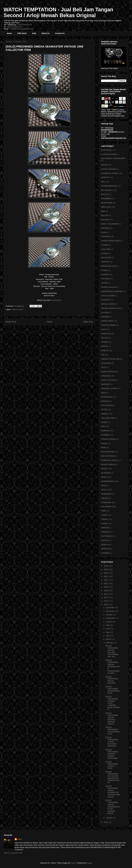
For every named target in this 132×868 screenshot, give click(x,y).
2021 (106, 584)
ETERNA (105, 270)
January (109, 818)
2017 (106, 598)
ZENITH (104, 545)
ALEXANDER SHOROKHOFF (113, 158)
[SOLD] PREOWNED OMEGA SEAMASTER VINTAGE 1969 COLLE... (113, 791)
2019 (106, 591)
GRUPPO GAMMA (109, 325)
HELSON (105, 338)
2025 (106, 569)
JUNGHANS (106, 363)
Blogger (89, 863)
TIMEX (104, 511)
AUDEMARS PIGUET (110, 173)
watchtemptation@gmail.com (22, 29)
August (109, 622)
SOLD (21, 310)
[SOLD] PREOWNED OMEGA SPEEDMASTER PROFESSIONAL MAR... (113, 667)
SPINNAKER (106, 494)
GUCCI (104, 329)
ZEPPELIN (105, 549)
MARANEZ (105, 384)
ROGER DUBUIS (108, 464)
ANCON (104, 165)
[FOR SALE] (106, 150)
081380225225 (56, 300)
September (111, 618)
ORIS (103, 426)
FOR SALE (22, 33)
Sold (34, 33)
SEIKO (104, 477)
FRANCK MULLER (109, 287)
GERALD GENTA (108, 304)
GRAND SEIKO (107, 321)
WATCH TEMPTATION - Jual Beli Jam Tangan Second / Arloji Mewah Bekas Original (58, 12)
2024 (106, 573)
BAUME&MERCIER (109, 186)
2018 (106, 594)
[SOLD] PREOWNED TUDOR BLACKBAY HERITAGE (112, 742)
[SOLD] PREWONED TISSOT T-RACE (112, 765)
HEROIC (105, 346)
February (110, 643)
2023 (106, 576)
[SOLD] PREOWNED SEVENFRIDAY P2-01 (113, 731)
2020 (106, 587)
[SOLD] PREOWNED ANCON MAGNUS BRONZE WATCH (112, 718)
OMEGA (15, 310)
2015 (106, 605)
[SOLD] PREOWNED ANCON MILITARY (112, 680)
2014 (106, 822)
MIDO (103, 393)
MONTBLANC (107, 397)
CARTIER (105, 228)
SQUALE (105, 498)
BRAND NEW (107, 203)
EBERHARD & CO (109, 266)
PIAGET (104, 443)
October (109, 615)
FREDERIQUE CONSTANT (112, 291)
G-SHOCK (105, 300)
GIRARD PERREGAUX (110, 308)
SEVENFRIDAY (107, 481)
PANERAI (105, 431)
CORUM (104, 253)
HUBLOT (105, 350)
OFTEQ (104, 410)
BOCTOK (105, 194)
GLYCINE (105, 313)
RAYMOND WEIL (108, 452)
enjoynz (73, 863)
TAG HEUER (106, 507)
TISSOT (104, 515)
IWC (103, 355)
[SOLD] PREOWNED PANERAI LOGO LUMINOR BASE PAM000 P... (113, 703)
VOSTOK (105, 540)
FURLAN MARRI (108, 296)
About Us (46, 33)
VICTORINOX (107, 536)
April (108, 636)
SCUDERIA (106, 473)
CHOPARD (106, 236)
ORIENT (104, 422)
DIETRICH (105, 262)
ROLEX (104, 469)
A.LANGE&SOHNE (109, 154)
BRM (103, 211)
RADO (104, 448)
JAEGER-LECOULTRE (110, 359)
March (109, 639)
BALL (103, 182)
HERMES (105, 342)
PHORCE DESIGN (109, 439)
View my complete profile (13, 853)
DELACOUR (106, 258)
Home (9, 33)
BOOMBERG (106, 199)
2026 (106, 566)
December (110, 608)
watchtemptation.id (15, 27)
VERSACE (105, 532)
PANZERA (105, 435)
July (108, 625)
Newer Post (11, 322)
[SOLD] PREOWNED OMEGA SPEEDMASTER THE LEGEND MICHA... (113, 807)
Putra (19, 839)
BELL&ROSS (106, 190)
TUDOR (104, 519)
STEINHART (106, 502)
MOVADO (105, 401)
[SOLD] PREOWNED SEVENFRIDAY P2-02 (113, 690)
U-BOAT (104, 524)
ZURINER (105, 553)
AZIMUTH (105, 177)
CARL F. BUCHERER (110, 224)
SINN (103, 485)
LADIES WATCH (108, 372)
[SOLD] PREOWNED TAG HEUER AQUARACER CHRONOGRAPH (113, 777)
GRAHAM (105, 317)
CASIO (104, 232)
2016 (106, 601)
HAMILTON (106, 334)
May (108, 632)
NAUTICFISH (106, 405)
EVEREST (105, 275)
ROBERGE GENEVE (110, 460)
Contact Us (60, 33)
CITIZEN (105, 245)
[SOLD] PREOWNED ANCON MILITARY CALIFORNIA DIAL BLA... (112, 651)
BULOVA (105, 215)
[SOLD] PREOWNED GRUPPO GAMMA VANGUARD (112, 754)
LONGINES (106, 376)
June (108, 629)
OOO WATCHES (108, 418)
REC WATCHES (108, 456)
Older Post (88, 322)
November (110, 611)
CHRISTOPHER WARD (111, 241)
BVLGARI (105, 220)
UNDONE (105, 528)
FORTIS (104, 283)
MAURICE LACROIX (109, 388)
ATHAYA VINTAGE (109, 169)
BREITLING (106, 207)
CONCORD (106, 249)
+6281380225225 (25, 25)
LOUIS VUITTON (108, 380)
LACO (104, 367)
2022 (106, 580)
